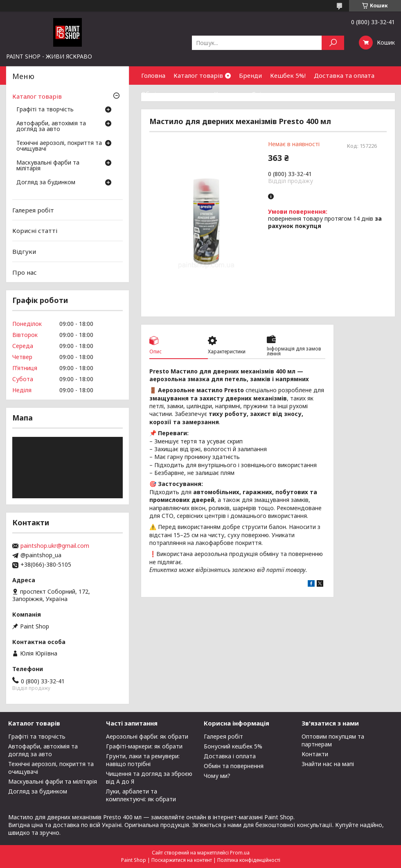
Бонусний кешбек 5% (233, 746)
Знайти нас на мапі (328, 764)
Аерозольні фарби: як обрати (147, 736)
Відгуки (24, 251)
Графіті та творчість (45, 110)
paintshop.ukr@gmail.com (55, 546)
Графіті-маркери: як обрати (144, 746)
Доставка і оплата (230, 756)
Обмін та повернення (173, 94)
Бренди (250, 75)
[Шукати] (333, 43)
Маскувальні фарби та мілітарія (48, 166)
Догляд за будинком (46, 183)
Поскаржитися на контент (182, 860)
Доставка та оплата (344, 75)
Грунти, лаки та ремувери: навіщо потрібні (143, 760)
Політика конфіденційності (249, 860)
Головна (153, 75)
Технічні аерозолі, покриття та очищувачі (59, 146)
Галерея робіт (33, 210)
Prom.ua (240, 853)
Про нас (25, 272)
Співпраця (267, 94)
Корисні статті (35, 231)
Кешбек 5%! (288, 75)
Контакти (229, 94)
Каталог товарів (198, 75)
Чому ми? (217, 776)
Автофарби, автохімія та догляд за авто (51, 127)
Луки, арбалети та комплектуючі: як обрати (141, 795)
